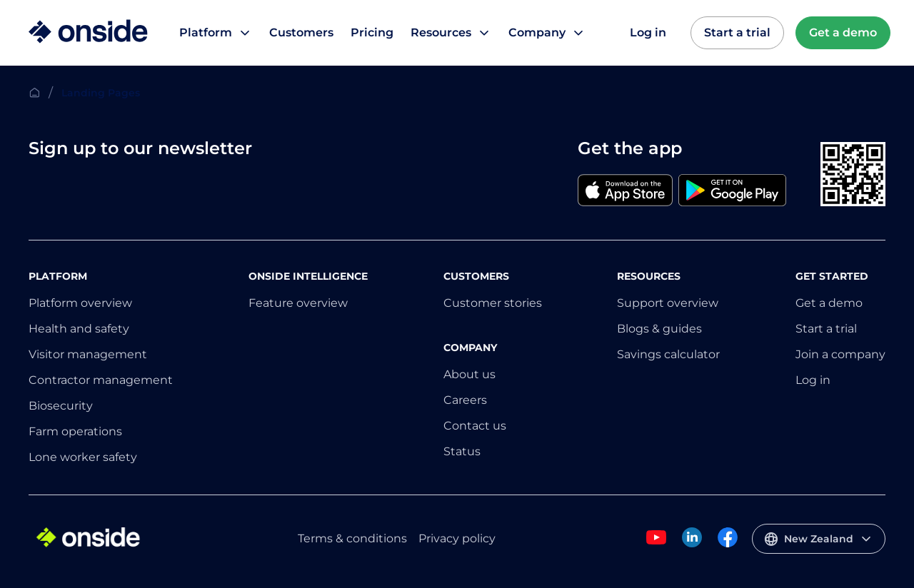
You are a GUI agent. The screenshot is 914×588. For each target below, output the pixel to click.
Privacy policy (457, 538)
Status (462, 451)
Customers (301, 32)
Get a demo (843, 32)
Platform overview (80, 303)
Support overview (668, 303)
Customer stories (493, 303)
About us (469, 374)
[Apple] (625, 192)
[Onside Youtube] (656, 545)
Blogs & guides (659, 329)
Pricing (372, 32)
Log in (648, 32)
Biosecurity (61, 406)
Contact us (475, 426)
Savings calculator (668, 354)
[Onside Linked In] (692, 545)
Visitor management (88, 354)
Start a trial (737, 32)
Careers (465, 400)
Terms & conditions (352, 538)
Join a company (840, 354)
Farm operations (75, 431)
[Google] (732, 192)
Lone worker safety (83, 457)
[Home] (88, 33)
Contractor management (101, 380)
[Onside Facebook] (728, 545)
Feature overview (298, 303)
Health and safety (79, 329)
